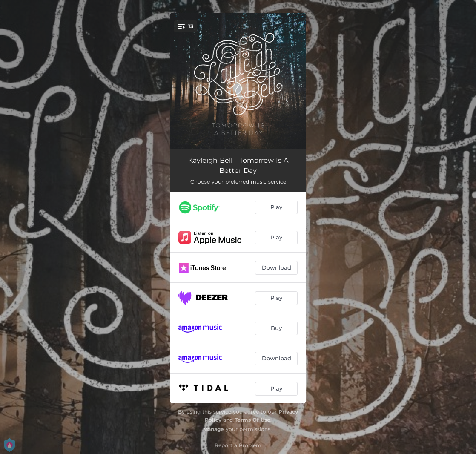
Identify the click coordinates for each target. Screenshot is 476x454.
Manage (214, 429)
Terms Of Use (252, 420)
